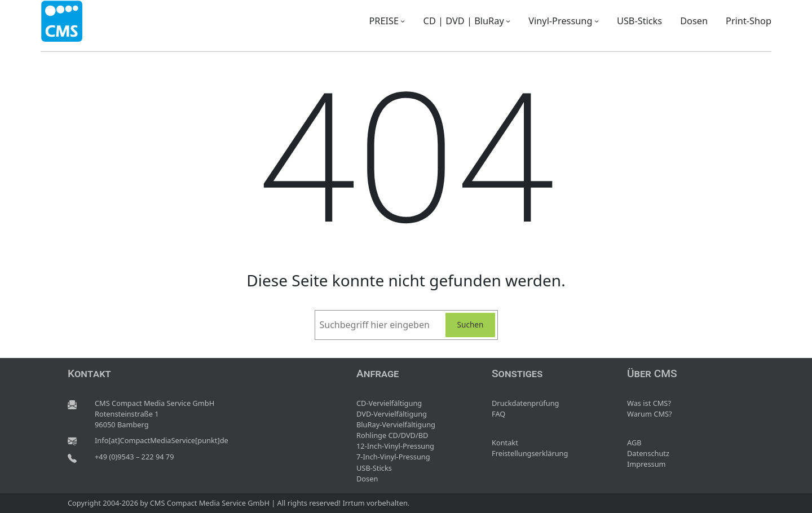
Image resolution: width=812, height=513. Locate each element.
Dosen (367, 479)
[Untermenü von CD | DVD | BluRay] (508, 21)
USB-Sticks (374, 468)
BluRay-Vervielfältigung (396, 424)
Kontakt (505, 443)
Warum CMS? (650, 414)
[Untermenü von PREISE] (403, 21)
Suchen (471, 324)
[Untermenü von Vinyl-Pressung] (597, 21)
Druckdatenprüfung (525, 403)
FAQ (498, 414)
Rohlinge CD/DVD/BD (392, 435)
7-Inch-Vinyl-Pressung (393, 457)
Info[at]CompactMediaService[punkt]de (162, 440)
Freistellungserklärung (530, 453)
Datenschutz (648, 453)
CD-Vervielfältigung (389, 403)
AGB (634, 443)
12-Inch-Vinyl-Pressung (395, 446)
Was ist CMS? (649, 403)
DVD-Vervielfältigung (392, 414)
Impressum (646, 464)
